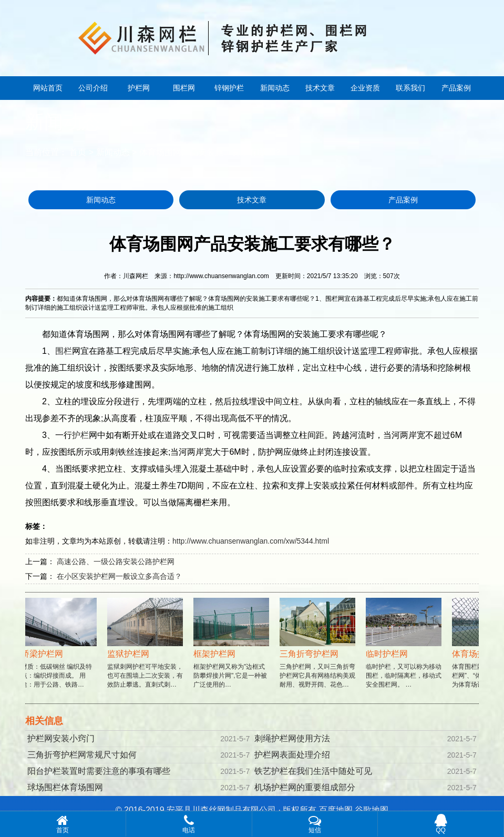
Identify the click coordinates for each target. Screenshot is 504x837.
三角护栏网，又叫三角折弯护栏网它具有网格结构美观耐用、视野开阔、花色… (318, 653)
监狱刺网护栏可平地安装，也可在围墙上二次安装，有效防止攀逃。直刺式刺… (146, 653)
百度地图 (336, 810)
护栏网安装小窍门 (61, 738)
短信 (315, 824)
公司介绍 (93, 88)
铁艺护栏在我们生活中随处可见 (313, 771)
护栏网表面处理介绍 (292, 755)
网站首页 (48, 88)
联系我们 (410, 88)
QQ (441, 824)
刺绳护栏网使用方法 (292, 738)
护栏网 (139, 88)
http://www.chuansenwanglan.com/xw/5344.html (251, 541)
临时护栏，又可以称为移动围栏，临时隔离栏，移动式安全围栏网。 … (405, 653)
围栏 (64, 351)
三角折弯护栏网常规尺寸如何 (82, 755)
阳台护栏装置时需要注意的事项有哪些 (99, 771)
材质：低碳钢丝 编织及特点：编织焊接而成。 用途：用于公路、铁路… (60, 653)
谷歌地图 (372, 810)
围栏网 (184, 88)
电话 (189, 824)
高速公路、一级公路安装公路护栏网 (116, 562)
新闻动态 (275, 88)
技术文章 (320, 88)
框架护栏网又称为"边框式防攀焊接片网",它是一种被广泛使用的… (232, 653)
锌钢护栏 (229, 88)
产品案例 (456, 88)
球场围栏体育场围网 (65, 787)
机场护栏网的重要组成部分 (305, 787)
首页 (78, 152)
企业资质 (365, 88)
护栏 (80, 435)
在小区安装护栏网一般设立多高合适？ (119, 576)
